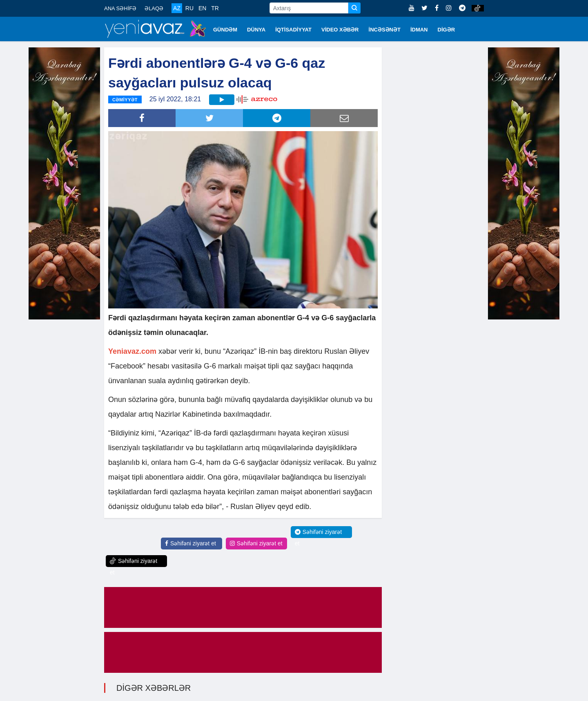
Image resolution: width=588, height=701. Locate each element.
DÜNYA (256, 30)
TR (215, 8)
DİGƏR (447, 30)
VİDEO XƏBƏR (340, 30)
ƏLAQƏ (154, 8)
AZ (177, 8)
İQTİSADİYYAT (293, 30)
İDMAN (419, 30)
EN (202, 8)
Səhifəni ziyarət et (190, 543)
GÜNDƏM (225, 30)
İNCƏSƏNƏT (385, 30)
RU (189, 8)
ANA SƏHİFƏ (120, 8)
